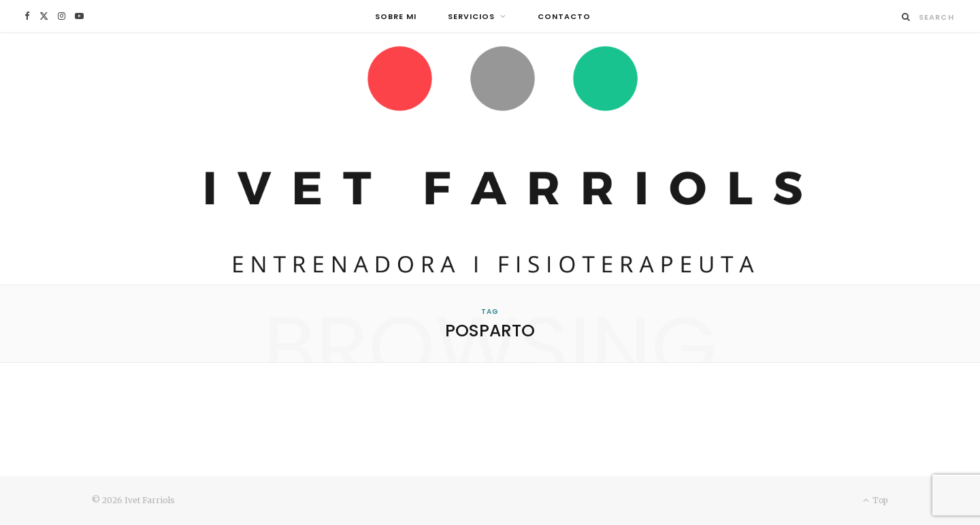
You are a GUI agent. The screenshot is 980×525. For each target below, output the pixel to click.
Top (876, 500)
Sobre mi (396, 16)
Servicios (471, 16)
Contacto (564, 16)
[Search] (906, 17)
